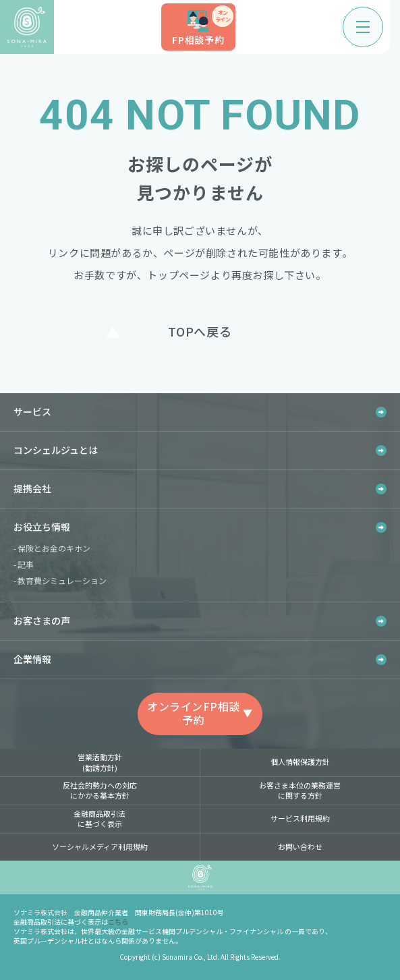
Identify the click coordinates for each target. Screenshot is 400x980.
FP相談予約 (203, 26)
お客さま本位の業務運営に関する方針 (300, 790)
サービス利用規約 (300, 818)
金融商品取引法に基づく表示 (99, 818)
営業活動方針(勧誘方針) (100, 762)
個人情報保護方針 (300, 761)
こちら (118, 922)
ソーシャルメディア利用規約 (100, 846)
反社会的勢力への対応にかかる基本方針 (100, 790)
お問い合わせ (300, 846)
